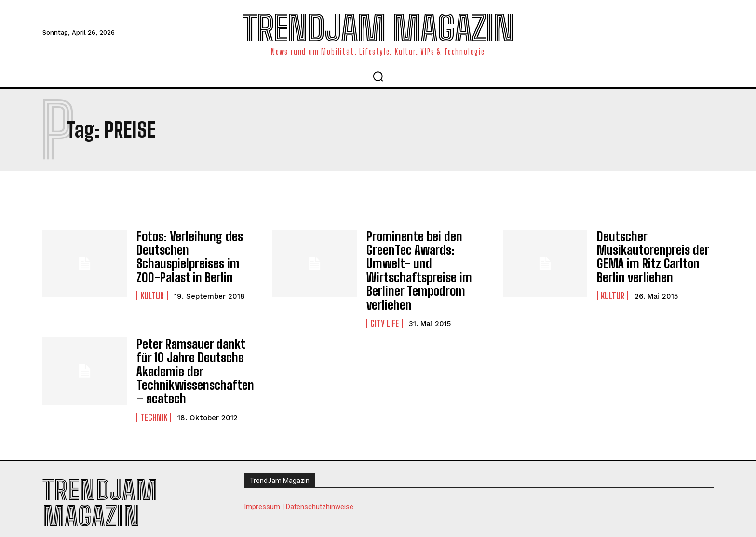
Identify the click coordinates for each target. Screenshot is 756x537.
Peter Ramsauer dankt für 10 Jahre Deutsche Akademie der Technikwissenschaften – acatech (191, 363)
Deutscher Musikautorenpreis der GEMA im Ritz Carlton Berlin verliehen (649, 255)
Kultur (152, 292)
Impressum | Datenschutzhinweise (299, 496)
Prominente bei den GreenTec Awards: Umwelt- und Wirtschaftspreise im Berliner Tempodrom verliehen (416, 268)
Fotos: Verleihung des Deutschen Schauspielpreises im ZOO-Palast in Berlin (185, 255)
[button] (378, 76)
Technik (154, 407)
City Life (385, 317)
